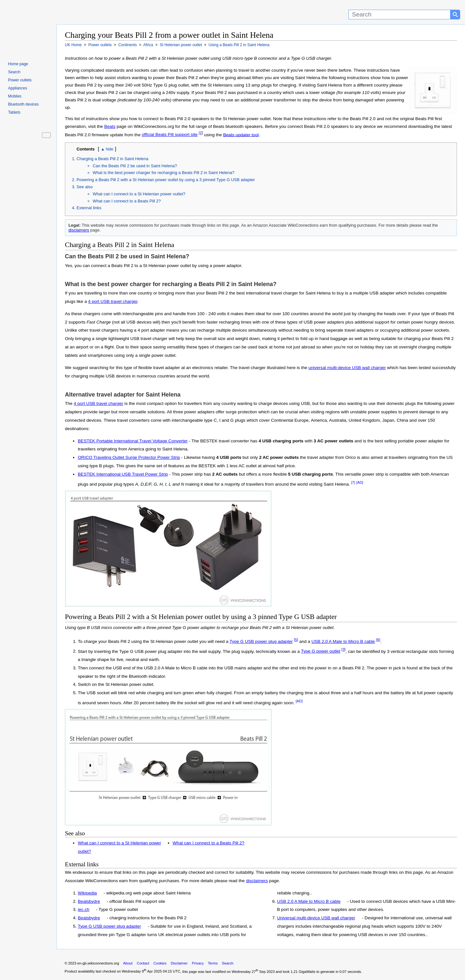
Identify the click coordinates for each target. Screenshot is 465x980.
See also (85, 187)
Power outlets (20, 80)
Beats (110, 126)
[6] (378, 640)
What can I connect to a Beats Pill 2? (127, 201)
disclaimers (79, 230)
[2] (201, 133)
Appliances (18, 88)
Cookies (160, 963)
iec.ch (84, 909)
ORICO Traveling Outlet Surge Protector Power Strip (129, 457)
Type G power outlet (321, 651)
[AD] (360, 482)
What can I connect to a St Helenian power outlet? (139, 194)
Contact (143, 963)
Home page (18, 64)
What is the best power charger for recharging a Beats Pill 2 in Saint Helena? (164, 173)
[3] (343, 650)
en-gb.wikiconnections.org (98, 963)
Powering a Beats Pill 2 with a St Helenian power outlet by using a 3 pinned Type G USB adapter (166, 180)
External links (89, 208)
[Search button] (455, 15)
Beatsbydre (89, 901)
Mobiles (15, 96)
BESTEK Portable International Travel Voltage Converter (133, 441)
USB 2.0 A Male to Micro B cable (343, 641)
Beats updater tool (241, 134)
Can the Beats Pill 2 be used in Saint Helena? (135, 166)
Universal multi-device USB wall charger (316, 918)
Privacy (198, 963)
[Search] (399, 15)
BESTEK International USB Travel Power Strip (123, 474)
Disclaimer (179, 963)
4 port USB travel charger (113, 301)
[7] (353, 482)
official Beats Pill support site (170, 134)
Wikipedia (87, 893)
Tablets (14, 112)
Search (14, 72)
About (128, 963)
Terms (213, 963)
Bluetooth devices (23, 104)
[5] (296, 640)
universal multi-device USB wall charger (347, 368)
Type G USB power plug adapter (261, 641)
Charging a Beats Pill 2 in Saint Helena (112, 159)
